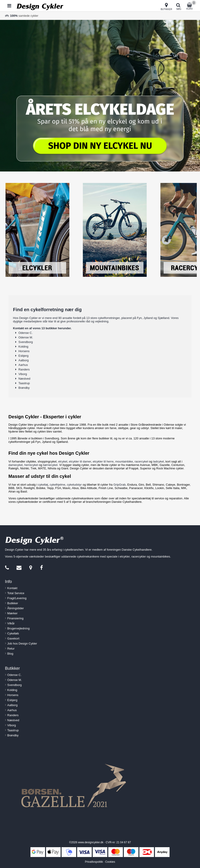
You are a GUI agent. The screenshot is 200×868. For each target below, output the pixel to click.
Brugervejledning (19, 628)
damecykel (16, 465)
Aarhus (23, 365)
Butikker (13, 603)
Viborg (23, 374)
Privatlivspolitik (94, 862)
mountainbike (124, 461)
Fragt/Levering (17, 598)
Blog (10, 654)
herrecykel (31, 465)
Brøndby (24, 388)
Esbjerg (23, 356)
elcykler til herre (103, 461)
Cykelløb (13, 633)
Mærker (12, 613)
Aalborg (23, 360)
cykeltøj (43, 485)
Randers (24, 369)
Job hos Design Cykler (22, 644)
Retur (11, 649)
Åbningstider (16, 608)
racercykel (141, 461)
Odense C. (25, 333)
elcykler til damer (80, 461)
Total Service (16, 593)
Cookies (110, 862)
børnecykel (50, 465)
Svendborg (26, 342)
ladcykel (158, 461)
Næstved (24, 379)
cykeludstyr (74, 485)
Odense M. (26, 337)
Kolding (23, 347)
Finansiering (15, 618)
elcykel (63, 461)
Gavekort (13, 638)
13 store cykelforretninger (103, 318)
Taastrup (24, 383)
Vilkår (11, 623)
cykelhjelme (57, 485)
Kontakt (12, 588)
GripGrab (119, 485)
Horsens (24, 351)
